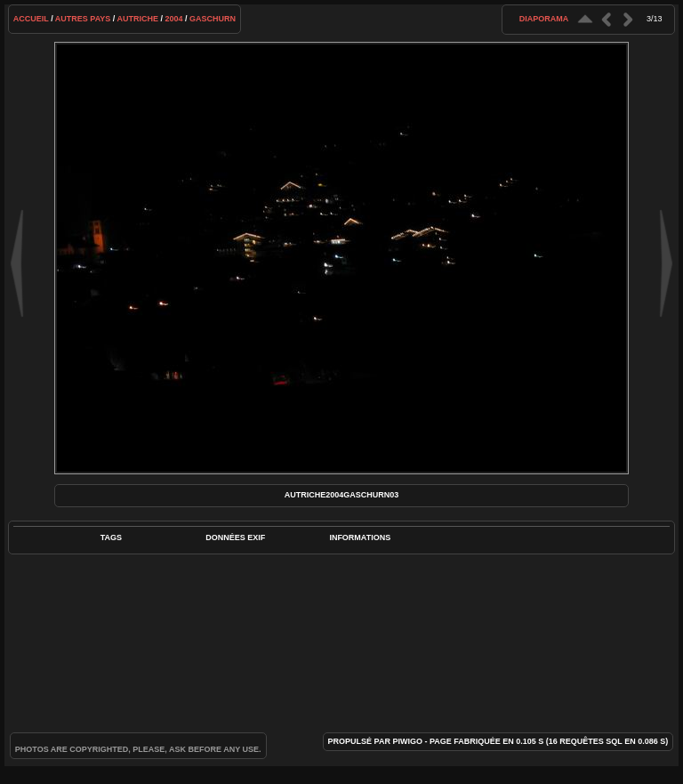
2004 (174, 19)
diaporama (544, 19)
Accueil (31, 19)
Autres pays (83, 19)
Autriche (138, 19)
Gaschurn (213, 19)
